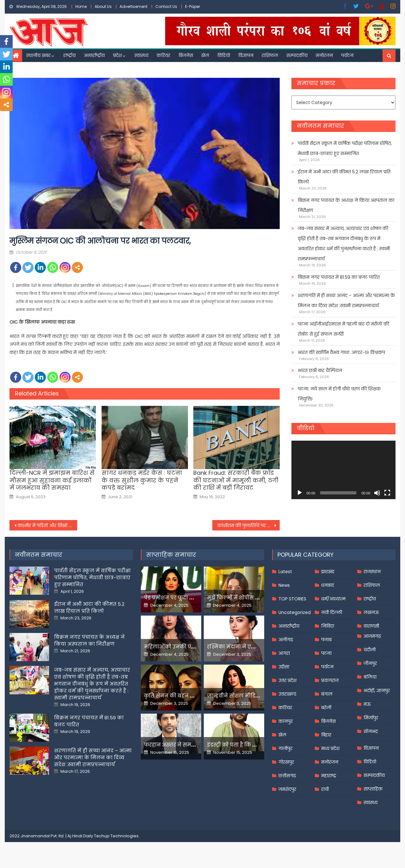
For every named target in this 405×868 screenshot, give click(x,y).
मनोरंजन (324, 55)
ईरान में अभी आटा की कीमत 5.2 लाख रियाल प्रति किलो (344, 177)
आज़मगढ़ (372, 636)
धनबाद (328, 585)
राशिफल (270, 55)
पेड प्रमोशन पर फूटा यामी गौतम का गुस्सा (192, 598)
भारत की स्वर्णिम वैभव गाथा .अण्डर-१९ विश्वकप (341, 352)
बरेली (326, 708)
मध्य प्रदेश (330, 748)
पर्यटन (347, 55)
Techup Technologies (116, 836)
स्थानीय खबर (38, 55)
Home (81, 6)
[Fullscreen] (387, 493)
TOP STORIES (292, 599)
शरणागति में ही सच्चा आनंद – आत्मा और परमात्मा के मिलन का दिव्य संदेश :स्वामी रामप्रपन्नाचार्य (346, 301)
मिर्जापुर (371, 718)
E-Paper (193, 6)
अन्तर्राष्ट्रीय (94, 55)
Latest (285, 572)
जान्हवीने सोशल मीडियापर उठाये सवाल (253, 696)
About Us (103, 6)
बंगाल (327, 694)
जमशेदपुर (287, 789)
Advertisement (134, 6)
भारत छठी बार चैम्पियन (320, 370)
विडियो (224, 55)
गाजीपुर (285, 748)
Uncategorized (295, 612)
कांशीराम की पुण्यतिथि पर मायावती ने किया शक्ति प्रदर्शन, (249, 525)
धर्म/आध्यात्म (333, 599)
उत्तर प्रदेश (287, 680)
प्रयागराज (330, 680)
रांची (325, 789)
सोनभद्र (371, 731)
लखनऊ (371, 612)
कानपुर (286, 721)
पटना (326, 653)
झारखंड (328, 572)
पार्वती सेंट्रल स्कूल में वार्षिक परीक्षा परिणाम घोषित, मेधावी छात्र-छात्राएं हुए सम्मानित (345, 148)
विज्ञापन (246, 55)
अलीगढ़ (286, 640)
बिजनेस (186, 55)
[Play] (300, 493)
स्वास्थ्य (141, 55)
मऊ (367, 704)
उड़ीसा (284, 667)
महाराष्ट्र (329, 776)
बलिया (370, 677)
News (284, 585)
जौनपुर (370, 663)
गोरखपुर (286, 762)
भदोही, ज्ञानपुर (377, 691)
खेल (205, 55)
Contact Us (166, 6)
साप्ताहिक (373, 789)
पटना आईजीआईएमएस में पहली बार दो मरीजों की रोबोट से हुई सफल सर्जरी (343, 329)
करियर (163, 55)
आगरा (284, 653)
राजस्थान (372, 572)
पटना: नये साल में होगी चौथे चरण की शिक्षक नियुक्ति (339, 394)
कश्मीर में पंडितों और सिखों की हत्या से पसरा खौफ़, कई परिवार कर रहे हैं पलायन (47, 525)
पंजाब (326, 640)
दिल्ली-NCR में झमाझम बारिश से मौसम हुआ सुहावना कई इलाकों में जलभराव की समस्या (52, 480)
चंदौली (370, 650)
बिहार (326, 735)
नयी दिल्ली (332, 612)
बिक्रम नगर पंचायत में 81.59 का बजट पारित (339, 277)
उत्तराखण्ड (287, 694)
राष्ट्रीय (69, 55)
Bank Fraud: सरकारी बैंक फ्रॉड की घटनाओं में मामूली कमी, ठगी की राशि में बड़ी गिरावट (236, 480)
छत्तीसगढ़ (287, 776)
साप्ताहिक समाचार (171, 555)
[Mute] (377, 493)
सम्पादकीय (297, 55)
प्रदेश (117, 55)
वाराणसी (371, 626)
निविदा (328, 626)
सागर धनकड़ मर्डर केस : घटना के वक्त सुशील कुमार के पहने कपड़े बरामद (142, 480)
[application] (343, 470)
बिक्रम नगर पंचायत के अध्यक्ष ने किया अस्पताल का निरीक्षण (346, 205)
